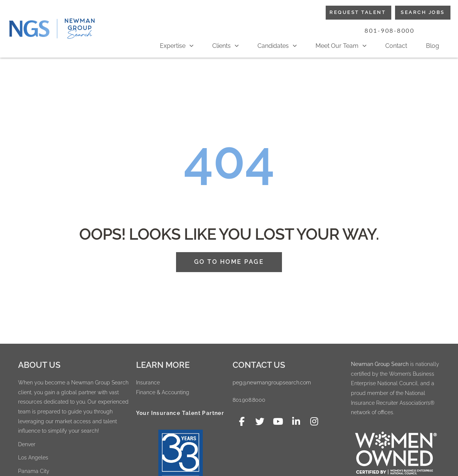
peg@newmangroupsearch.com (272, 383)
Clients (225, 46)
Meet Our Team (341, 46)
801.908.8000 (249, 400)
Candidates (277, 46)
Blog (433, 46)
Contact (396, 46)
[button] (390, 31)
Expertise (177, 46)
